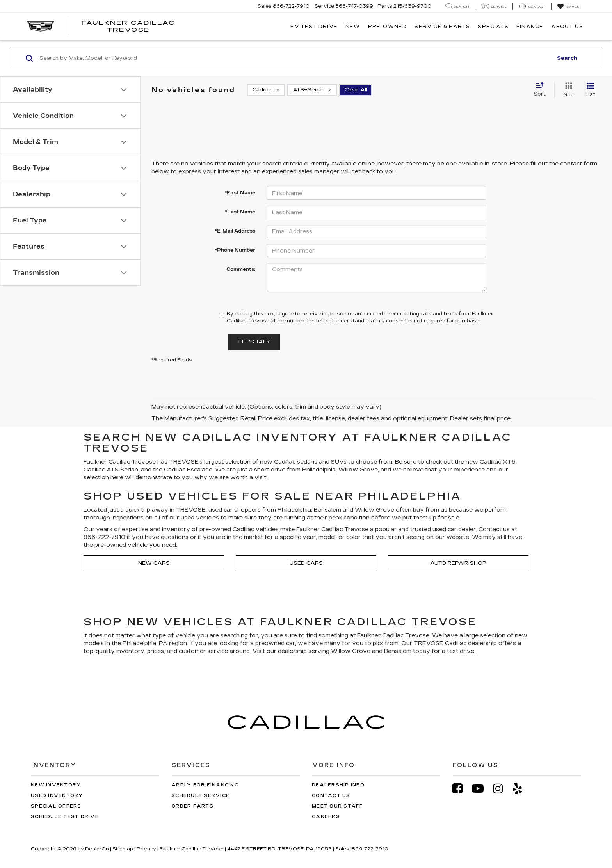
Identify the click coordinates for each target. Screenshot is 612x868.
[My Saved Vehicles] (568, 7)
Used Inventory (57, 796)
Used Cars (306, 563)
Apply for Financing (205, 785)
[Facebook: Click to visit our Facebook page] (461, 789)
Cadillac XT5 (498, 462)
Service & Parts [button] (442, 27)
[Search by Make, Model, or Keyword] (295, 58)
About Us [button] (567, 27)
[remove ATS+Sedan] (312, 90)
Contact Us (331, 796)
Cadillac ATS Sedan (111, 470)
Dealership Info (338, 785)
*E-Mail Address (235, 231)
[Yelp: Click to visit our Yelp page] (521, 789)
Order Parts (192, 806)
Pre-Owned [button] (388, 27)
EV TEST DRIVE (314, 27)
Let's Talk (254, 342)
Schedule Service (200, 796)
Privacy (146, 849)
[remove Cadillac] (266, 90)
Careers (326, 817)
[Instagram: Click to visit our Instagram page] (502, 789)
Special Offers (56, 806)
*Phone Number (235, 250)
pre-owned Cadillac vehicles (239, 529)
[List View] (590, 90)
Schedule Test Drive (65, 817)
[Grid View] (567, 90)
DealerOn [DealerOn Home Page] (97, 849)
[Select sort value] (542, 90)
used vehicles (200, 518)
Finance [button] (530, 27)
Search (567, 58)
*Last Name (240, 212)
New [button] (353, 27)
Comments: (241, 269)
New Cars (154, 563)
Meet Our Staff (338, 806)
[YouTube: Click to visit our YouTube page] (482, 789)
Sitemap (123, 849)
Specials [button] (493, 27)
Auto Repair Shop (458, 563)
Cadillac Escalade (188, 470)
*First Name (240, 193)
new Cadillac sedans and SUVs (303, 462)
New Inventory (56, 785)
